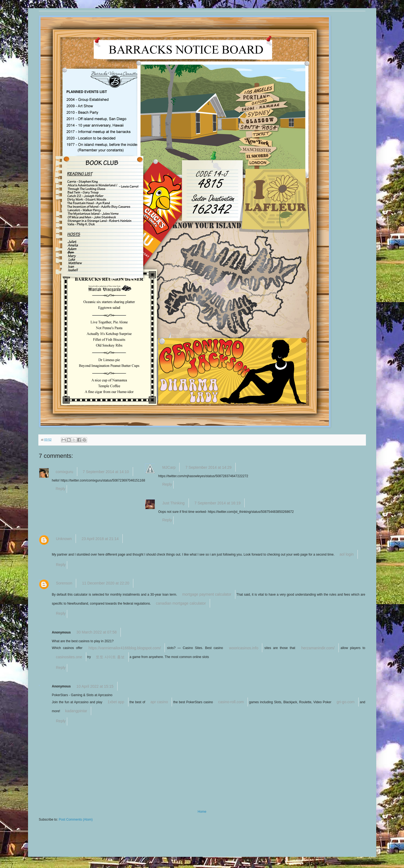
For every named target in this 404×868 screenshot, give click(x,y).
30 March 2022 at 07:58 (97, 632)
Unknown (64, 539)
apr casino (159, 702)
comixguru (65, 472)
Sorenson (64, 583)
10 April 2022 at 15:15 (95, 686)
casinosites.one (69, 657)
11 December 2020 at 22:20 (106, 583)
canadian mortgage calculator (181, 603)
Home (202, 812)
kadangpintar (76, 711)
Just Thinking (173, 503)
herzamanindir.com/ (318, 648)
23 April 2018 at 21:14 (100, 539)
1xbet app (116, 702)
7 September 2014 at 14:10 (106, 472)
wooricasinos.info (244, 648)
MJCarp (169, 467)
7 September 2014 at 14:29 (208, 467)
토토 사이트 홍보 (110, 657)
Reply (61, 489)
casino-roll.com (231, 702)
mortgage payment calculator (207, 594)
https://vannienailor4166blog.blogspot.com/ (125, 648)
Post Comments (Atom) (76, 820)
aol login (347, 554)
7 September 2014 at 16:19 (218, 503)
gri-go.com (346, 702)
